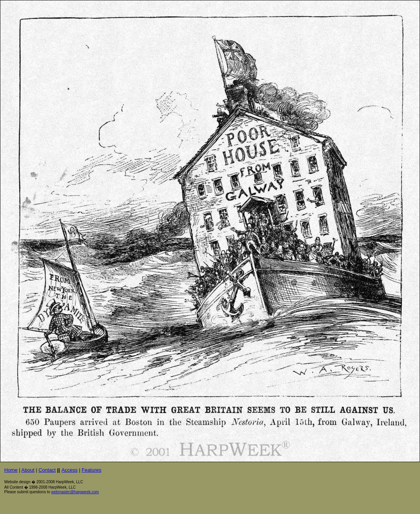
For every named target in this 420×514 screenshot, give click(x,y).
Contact (47, 470)
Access (70, 470)
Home (11, 470)
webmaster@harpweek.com (75, 492)
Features (91, 470)
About (28, 470)
